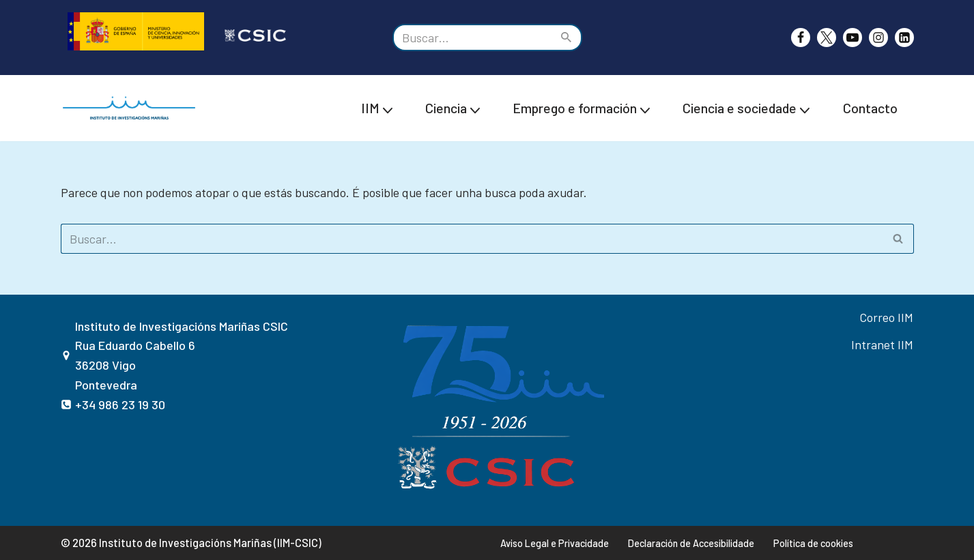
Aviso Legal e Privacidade (555, 543)
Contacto (870, 108)
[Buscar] (472, 38)
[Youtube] (853, 38)
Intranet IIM (882, 344)
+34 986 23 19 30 (120, 404)
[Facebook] (801, 38)
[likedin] (904, 38)
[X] (827, 38)
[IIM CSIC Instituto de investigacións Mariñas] (132, 108)
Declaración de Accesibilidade (691, 543)
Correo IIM (886, 317)
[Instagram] (878, 38)
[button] (388, 108)
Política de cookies (813, 543)
